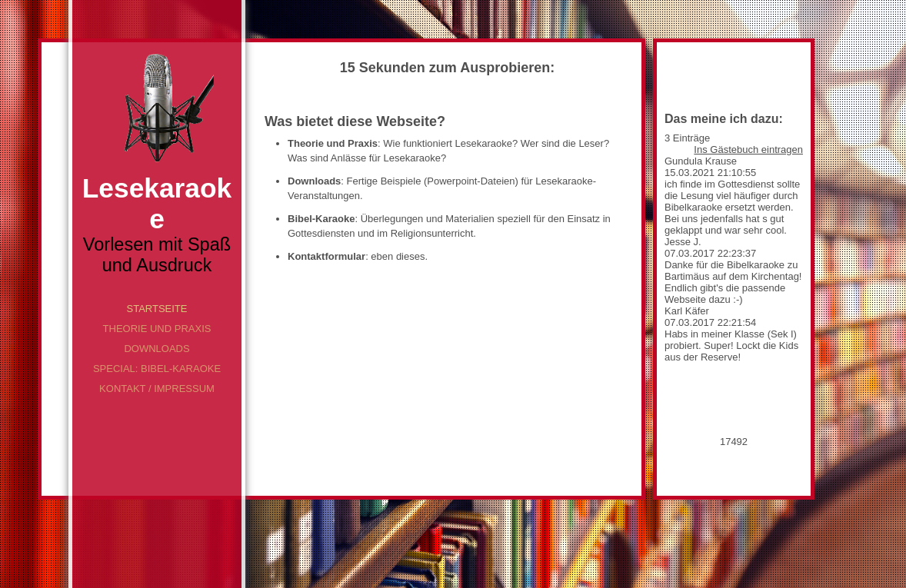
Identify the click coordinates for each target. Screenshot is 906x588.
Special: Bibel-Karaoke (157, 369)
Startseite (157, 309)
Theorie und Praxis (157, 329)
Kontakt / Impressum (157, 389)
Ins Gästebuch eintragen (748, 149)
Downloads (157, 349)
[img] (157, 108)
